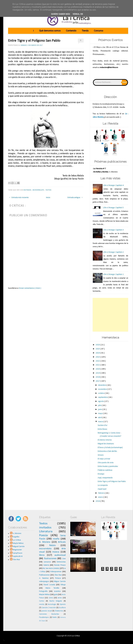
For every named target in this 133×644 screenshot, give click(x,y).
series (60, 598)
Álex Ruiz (16, 560)
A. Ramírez (44, 578)
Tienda (85, 31)
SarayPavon (18, 553)
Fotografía (43, 591)
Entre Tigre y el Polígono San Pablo (34, 41)
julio (100, 405)
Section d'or (103, 425)
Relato (52, 545)
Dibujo (63, 585)
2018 (98, 377)
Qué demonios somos (50, 31)
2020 (98, 369)
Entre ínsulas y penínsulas (108, 466)
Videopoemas (56, 572)
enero (101, 497)
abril (100, 418)
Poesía (43, 535)
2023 (98, 357)
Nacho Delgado (56, 601)
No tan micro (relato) (51, 568)
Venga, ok (78, 14)
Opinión (63, 604)
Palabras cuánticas (105, 470)
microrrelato (39, 190)
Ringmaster (17, 550)
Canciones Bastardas (49, 614)
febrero (102, 493)
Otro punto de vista (106, 463)
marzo (101, 422)
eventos (57, 591)
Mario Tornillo (52, 588)
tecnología (52, 604)
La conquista (103, 485)
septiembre (103, 397)
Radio (55, 617)
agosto (101, 401)
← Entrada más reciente (19, 198)
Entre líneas (102, 429)
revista (42, 604)
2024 (98, 353)
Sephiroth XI (18, 556)
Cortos (42, 601)
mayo (101, 414)
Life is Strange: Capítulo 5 (114, 208)
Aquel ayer (102, 489)
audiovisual (60, 555)
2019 (98, 373)
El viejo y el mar (104, 459)
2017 (98, 381)
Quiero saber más (61, 14)
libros (42, 555)
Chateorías (59, 611)
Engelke (16, 537)
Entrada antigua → (75, 198)
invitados (28, 190)
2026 (98, 345)
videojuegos (44, 581)
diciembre (102, 385)
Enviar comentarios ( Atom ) (30, 288)
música (56, 552)
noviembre (103, 389)
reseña (56, 539)
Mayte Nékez (18, 543)
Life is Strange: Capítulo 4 (114, 185)
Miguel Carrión (19, 547)
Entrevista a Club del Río (107, 451)
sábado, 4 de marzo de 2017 (32, 45)
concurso (47, 562)
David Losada (49, 585)
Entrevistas (61, 562)
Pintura (58, 578)
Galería (46, 565)
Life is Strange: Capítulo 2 (114, 252)
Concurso (99, 31)
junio (100, 409)
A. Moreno (17, 533)
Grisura (101, 455)
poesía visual (47, 611)
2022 (98, 361)
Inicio (48, 198)
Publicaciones (45, 575)
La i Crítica (17, 540)
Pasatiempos (44, 617)
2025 (98, 349)
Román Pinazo (60, 565)
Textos (49, 190)
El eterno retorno (105, 440)
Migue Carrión (60, 581)
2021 (98, 365)
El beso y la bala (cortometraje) (110, 448)
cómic (51, 598)
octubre (102, 393)
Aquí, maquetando (105, 478)
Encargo (101, 474)
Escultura (62, 608)
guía (56, 595)
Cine (64, 559)
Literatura (46, 531)
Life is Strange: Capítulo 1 (114, 274)
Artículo (62, 542)
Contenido (71, 31)
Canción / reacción (49, 608)
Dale (125, 82)
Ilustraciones (50, 559)
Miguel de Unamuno (106, 444)
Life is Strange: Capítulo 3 (114, 230)
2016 (98, 501)
